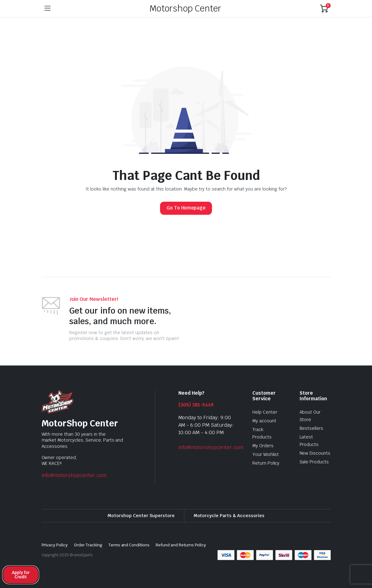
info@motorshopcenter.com (74, 475)
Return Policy (266, 463)
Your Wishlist (266, 454)
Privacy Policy (55, 545)
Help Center (265, 412)
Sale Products (314, 462)
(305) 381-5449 (196, 405)
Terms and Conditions (129, 545)
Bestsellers (312, 428)
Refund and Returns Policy (181, 545)
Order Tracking (88, 545)
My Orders (263, 446)
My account (264, 421)
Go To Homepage (186, 208)
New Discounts (315, 453)
